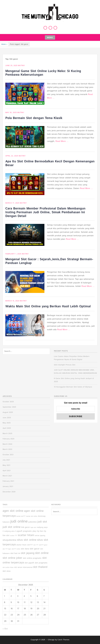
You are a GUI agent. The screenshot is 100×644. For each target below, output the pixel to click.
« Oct (5, 629)
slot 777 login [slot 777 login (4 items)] (7, 549)
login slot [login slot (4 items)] (33, 527)
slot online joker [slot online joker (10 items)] (12, 558)
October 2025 (8, 402)
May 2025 (7, 423)
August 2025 (8, 412)
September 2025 (9, 407)
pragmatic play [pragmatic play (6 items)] (30, 531)
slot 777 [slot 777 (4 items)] (36, 545)
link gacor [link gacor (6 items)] (26, 527)
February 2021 (8, 481)
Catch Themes (63, 640)
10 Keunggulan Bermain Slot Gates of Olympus (73, 387)
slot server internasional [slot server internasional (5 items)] (23, 567)
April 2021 (7, 471)
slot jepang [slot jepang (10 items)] (28, 553)
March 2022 (7, 449)
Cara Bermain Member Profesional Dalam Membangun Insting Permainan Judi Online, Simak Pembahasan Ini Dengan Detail (45, 212)
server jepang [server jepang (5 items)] (40, 536)
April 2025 (7, 428)
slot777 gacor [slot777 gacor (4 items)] (43, 545)
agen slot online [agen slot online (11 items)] (13, 511)
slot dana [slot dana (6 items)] (25, 549)
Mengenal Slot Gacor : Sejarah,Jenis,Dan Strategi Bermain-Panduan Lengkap (49, 261)
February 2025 (8, 439)
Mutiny (21, 66)
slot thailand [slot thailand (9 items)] (40, 567)
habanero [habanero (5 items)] (6, 522)
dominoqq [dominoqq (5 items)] (42, 516)
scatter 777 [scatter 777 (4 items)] (14, 536)
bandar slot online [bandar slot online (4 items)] (32, 516)
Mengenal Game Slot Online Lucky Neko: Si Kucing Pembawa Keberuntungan (43, 73)
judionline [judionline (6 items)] (33, 522)
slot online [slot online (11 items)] (42, 553)
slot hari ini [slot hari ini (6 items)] (15, 553)
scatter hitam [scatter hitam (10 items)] (26, 535)
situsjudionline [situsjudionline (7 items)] (10, 540)
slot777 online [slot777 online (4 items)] (16, 549)
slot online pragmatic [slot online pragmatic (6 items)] (32, 558)
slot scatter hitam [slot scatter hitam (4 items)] (8, 567)
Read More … (62, 141)
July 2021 (6, 460)
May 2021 (6, 465)
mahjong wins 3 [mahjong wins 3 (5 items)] (10, 531)
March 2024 (7, 444)
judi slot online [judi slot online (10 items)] (12, 527)
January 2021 (8, 486)
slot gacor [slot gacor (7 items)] (35, 549)
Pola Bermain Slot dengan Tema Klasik (34, 118)
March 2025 (7, 433)
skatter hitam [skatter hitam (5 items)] (21, 545)
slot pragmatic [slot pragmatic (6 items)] (41, 563)
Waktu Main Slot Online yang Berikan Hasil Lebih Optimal (48, 306)
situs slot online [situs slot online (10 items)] (27, 540)
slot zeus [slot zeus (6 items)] (7, 571)
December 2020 (9, 492)
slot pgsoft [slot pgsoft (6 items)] (29, 563)
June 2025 (7, 418)
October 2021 (8, 455)
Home (4, 44)
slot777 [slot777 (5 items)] (30, 545)
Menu (50, 38)
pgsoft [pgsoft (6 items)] (20, 531)
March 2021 (7, 476)
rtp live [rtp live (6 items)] (40, 531)
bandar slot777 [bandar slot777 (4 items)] (21, 516)
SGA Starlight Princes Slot (65, 365)
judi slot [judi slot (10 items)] (42, 522)
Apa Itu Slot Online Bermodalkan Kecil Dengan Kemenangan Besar (50, 163)
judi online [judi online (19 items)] (19, 521)
